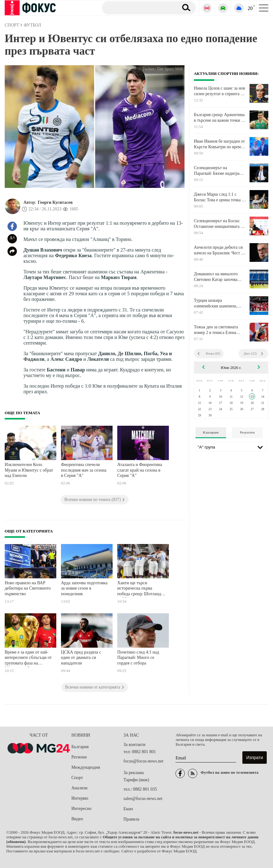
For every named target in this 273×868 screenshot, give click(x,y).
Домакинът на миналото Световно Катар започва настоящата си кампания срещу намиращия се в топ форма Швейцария (218, 277)
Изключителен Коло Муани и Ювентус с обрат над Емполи (29, 470)
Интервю (80, 798)
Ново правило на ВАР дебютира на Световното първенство (28, 588)
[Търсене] (138, 7)
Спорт (77, 778)
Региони (79, 757)
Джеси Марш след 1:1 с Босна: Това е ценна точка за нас (220, 197)
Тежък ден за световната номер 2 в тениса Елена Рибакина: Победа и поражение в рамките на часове (216, 330)
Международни (86, 767)
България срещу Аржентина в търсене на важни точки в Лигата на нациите (219, 118)
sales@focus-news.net (143, 799)
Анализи (79, 788)
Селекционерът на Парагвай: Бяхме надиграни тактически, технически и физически (219, 171)
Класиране (211, 432)
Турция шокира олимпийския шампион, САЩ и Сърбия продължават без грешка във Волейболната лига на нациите (220, 303)
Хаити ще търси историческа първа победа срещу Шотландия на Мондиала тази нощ (141, 589)
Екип (128, 809)
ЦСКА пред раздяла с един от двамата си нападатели (81, 658)
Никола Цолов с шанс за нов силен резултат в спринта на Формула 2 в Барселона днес (220, 91)
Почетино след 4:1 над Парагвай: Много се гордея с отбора (138, 658)
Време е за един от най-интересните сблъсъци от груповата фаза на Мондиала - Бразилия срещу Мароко (28, 658)
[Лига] (231, 447)
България (80, 747)
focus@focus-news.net (144, 761)
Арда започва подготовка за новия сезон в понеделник (84, 588)
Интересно (81, 809)
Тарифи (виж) (136, 780)
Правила (131, 819)
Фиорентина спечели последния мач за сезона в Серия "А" (84, 470)
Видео (77, 819)
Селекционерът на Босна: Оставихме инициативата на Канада (219, 224)
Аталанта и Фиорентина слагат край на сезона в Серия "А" (140, 470)
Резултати (248, 432)
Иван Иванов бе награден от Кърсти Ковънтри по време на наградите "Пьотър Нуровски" (219, 144)
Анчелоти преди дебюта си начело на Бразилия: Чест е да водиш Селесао (218, 250)
